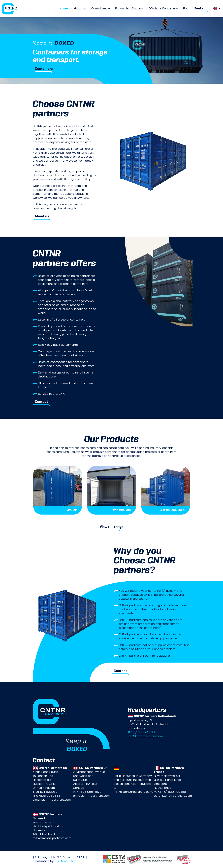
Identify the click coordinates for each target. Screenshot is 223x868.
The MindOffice (66, 861)
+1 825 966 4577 (89, 792)
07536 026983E (48, 796)
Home (64, 9)
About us (80, 9)
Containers (99, 9)
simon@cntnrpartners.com (52, 800)
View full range (112, 527)
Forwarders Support (129, 9)
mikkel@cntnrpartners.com (133, 792)
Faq (186, 9)
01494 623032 (47, 792)
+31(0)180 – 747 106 (142, 732)
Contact (200, 9)
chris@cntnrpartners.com (91, 796)
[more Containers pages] (109, 9)
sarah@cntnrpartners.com (173, 796)
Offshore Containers (163, 9)
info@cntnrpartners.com (145, 736)
